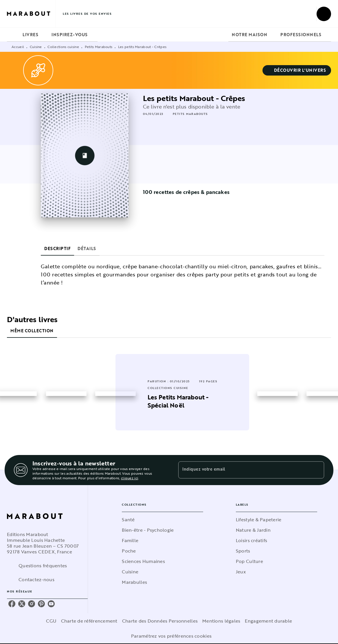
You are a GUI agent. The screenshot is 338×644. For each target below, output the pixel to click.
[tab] (13, 35)
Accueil (18, 47)
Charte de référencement (89, 621)
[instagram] (32, 604)
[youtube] (51, 604)
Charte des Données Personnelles (160, 621)
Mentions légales (221, 621)
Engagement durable (268, 621)
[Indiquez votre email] (244, 470)
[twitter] (22, 604)
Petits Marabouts (99, 47)
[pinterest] (41, 604)
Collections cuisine (63, 47)
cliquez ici (129, 478)
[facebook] (12, 604)
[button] (297, 70)
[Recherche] (324, 14)
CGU (51, 621)
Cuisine (36, 47)
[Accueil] (31, 14)
